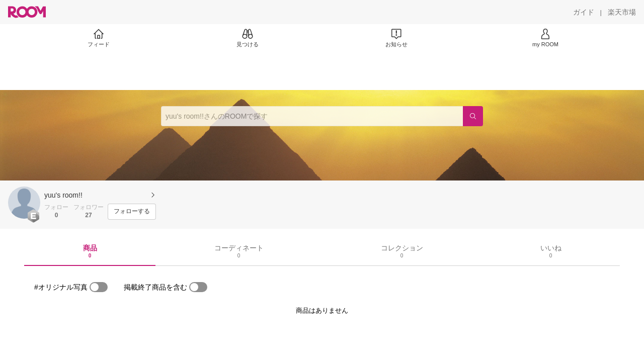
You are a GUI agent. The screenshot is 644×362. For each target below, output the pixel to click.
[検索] (473, 116)
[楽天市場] (622, 12)
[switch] (99, 287)
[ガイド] (584, 12)
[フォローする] (132, 212)
